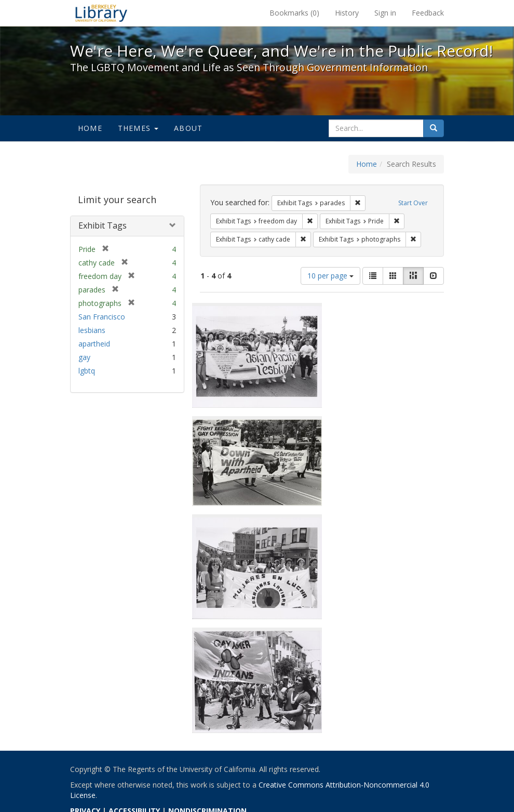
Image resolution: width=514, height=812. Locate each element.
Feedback (428, 13)
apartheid (94, 344)
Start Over (413, 203)
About (188, 128)
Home (90, 128)
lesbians (92, 330)
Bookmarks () (294, 13)
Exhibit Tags (103, 225)
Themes (138, 128)
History (347, 13)
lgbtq (87, 371)
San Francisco (102, 317)
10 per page (330, 276)
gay (84, 357)
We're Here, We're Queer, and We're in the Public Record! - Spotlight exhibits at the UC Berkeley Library (101, 13)
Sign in (385, 13)
